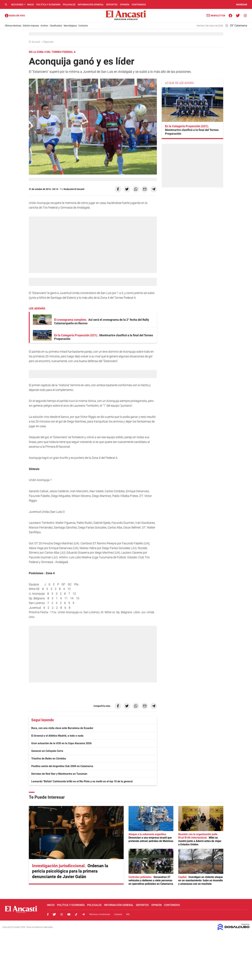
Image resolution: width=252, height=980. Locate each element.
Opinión (125, 5)
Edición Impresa (31, 26)
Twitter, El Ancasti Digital (54, 914)
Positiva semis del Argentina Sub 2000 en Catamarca (62, 766)
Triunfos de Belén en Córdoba (49, 759)
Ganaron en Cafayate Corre (47, 751)
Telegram (83, 914)
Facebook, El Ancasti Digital (48, 914)
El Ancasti (35, 42)
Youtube (69, 914)
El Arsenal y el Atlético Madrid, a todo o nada (57, 736)
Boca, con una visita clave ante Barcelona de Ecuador (62, 728)
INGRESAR (242, 5)
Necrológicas (70, 26)
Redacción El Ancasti (74, 189)
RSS (128, 914)
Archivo (44, 26)
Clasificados (56, 26)
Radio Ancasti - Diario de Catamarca (15, 16)
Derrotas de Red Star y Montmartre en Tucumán (59, 774)
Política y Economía (48, 5)
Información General (91, 5)
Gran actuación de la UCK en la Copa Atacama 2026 (61, 743)
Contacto (83, 26)
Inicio (31, 5)
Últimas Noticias (13, 26)
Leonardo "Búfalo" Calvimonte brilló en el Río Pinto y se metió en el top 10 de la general (82, 781)
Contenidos (139, 5)
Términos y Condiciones (100, 914)
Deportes (112, 5)
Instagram (62, 914)
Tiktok (76, 914)
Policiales (69, 5)
